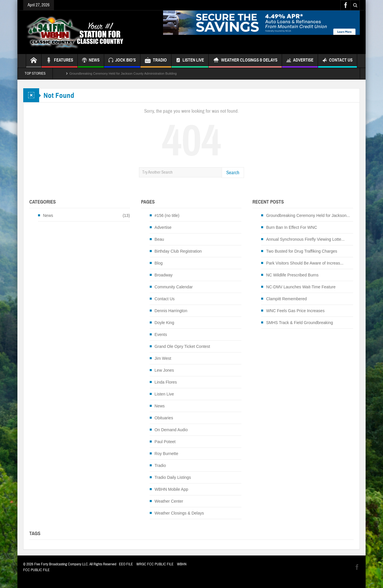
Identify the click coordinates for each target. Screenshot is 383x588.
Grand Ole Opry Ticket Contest (182, 346)
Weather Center (169, 501)
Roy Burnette (167, 454)
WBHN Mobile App (171, 489)
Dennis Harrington (171, 311)
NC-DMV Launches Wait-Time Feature (301, 287)
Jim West (163, 358)
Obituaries (164, 418)
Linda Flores (166, 382)
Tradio (160, 465)
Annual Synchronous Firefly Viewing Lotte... (305, 239)
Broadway (164, 275)
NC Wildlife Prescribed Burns (292, 275)
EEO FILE (126, 564)
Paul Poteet (165, 442)
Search (233, 173)
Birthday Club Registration (178, 251)
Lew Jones (164, 370)
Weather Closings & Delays (245, 61)
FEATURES (59, 61)
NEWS (91, 61)
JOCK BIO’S (122, 61)
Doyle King (165, 323)
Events (161, 335)
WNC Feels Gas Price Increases (295, 311)
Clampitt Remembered (286, 299)
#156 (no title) (167, 215)
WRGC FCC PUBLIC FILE (155, 564)
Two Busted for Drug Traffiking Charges (302, 251)
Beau (159, 239)
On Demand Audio (171, 430)
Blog (159, 263)
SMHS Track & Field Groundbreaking (299, 323)
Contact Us (337, 61)
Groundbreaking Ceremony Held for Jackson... (308, 215)
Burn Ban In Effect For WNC (292, 227)
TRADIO (156, 61)
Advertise (300, 61)
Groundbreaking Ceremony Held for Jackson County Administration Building (123, 73)
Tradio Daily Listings (173, 477)
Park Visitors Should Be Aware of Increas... (305, 263)
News (48, 215)
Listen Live (190, 61)
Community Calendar (174, 287)
